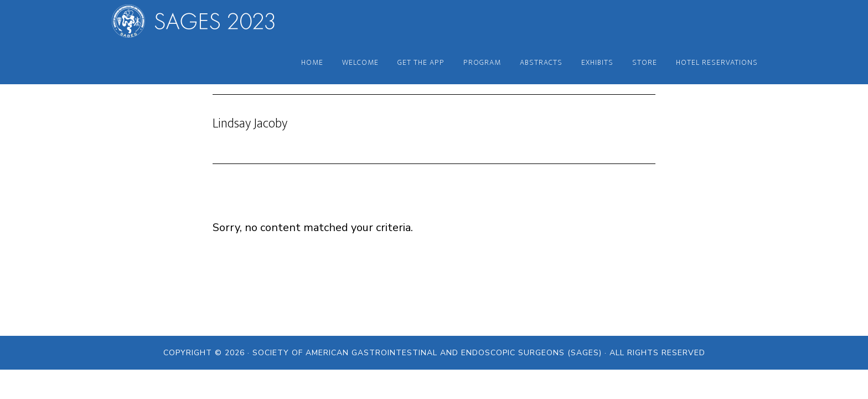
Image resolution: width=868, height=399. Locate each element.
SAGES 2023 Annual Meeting (201, 21)
